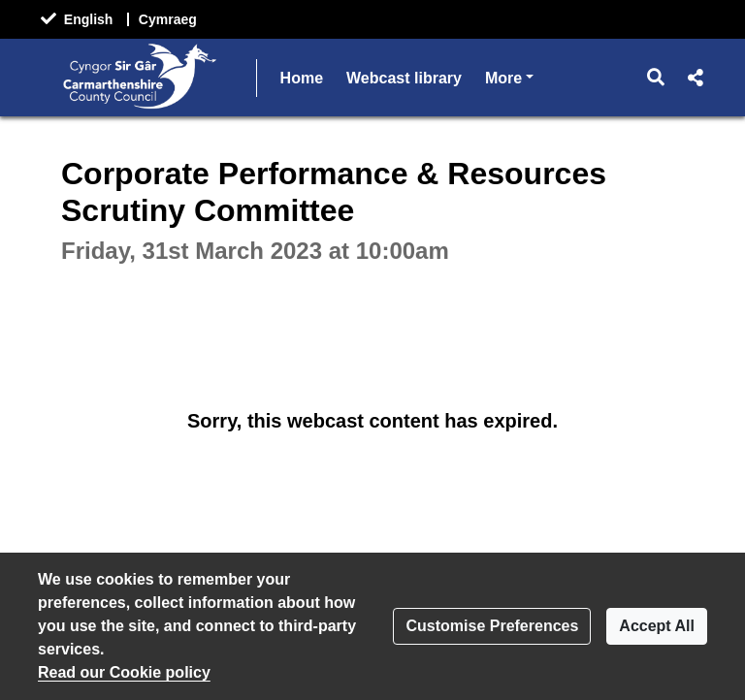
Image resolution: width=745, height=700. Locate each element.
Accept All (657, 626)
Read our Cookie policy (124, 672)
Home (302, 78)
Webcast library (404, 78)
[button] (656, 78)
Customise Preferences (492, 626)
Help (502, 78)
